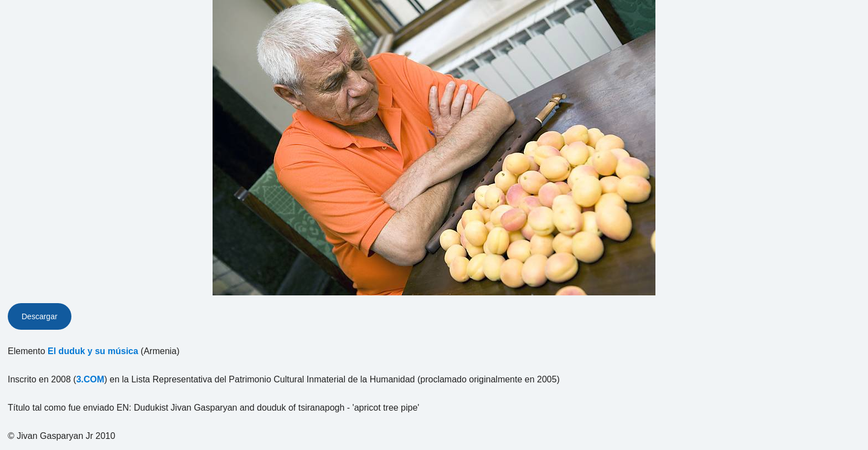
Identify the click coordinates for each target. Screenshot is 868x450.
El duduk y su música (93, 351)
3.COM (91, 379)
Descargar (40, 316)
